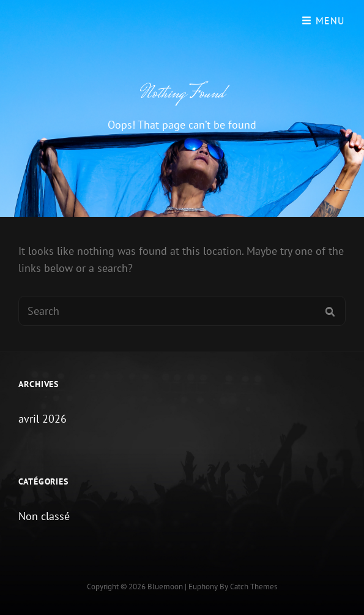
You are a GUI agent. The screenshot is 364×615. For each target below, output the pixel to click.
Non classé (44, 516)
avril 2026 (43, 419)
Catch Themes (254, 587)
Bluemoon (165, 587)
